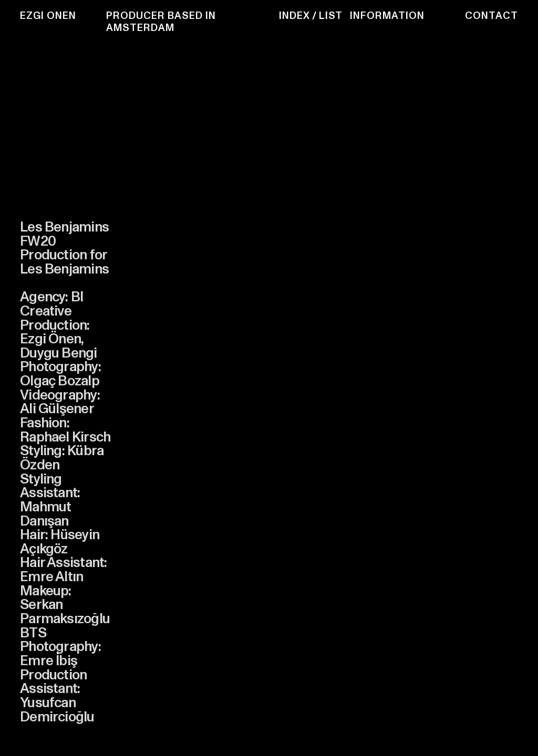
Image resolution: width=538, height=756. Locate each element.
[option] (220, 372)
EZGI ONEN (48, 16)
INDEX (294, 16)
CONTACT (492, 16)
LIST (331, 16)
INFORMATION (387, 16)
